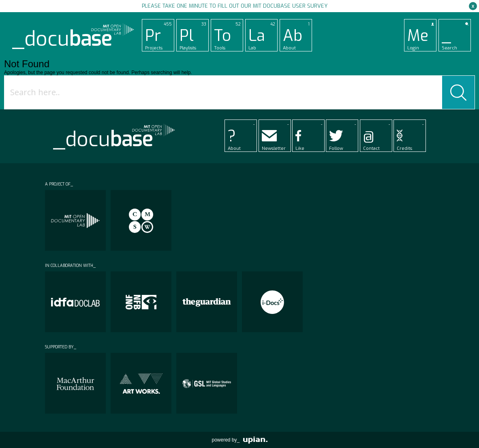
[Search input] (225, 92)
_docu (62, 39)
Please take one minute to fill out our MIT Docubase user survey (235, 6)
